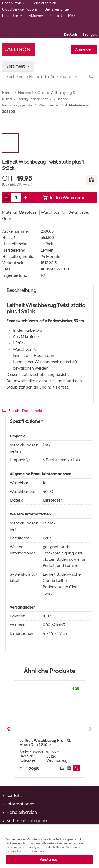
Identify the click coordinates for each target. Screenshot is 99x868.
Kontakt (56, 16)
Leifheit (47, 244)
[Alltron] (18, 49)
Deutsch (70, 35)
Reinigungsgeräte (33, 99)
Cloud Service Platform (20, 9)
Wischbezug (49, 105)
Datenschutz (36, 851)
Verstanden (50, 860)
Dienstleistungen (58, 9)
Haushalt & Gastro (34, 93)
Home (7, 93)
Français (90, 35)
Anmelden (84, 49)
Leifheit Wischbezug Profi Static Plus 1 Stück (48, 743)
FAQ (72, 16)
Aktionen (36, 16)
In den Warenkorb (63, 198)
